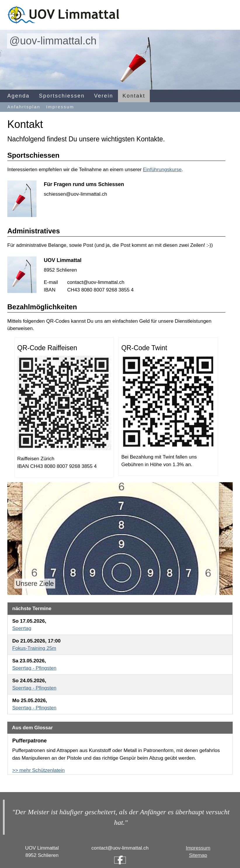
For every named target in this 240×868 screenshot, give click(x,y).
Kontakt (134, 96)
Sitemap (198, 855)
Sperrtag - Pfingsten (34, 668)
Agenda (18, 96)
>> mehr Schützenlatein (39, 770)
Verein (104, 96)
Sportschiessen (62, 96)
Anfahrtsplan (24, 107)
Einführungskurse (162, 170)
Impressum (60, 107)
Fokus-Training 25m (34, 648)
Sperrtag (22, 628)
